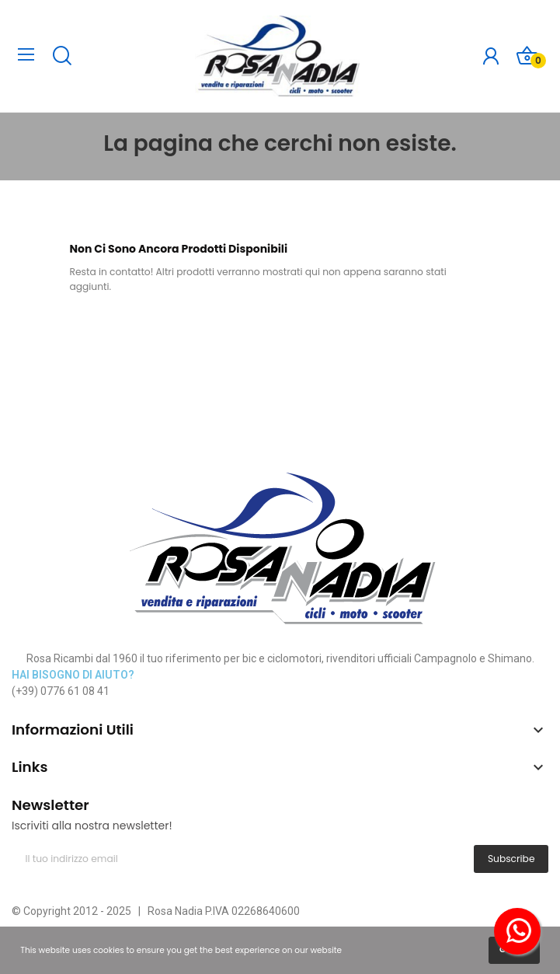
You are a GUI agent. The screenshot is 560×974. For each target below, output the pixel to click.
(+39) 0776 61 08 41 (61, 691)
